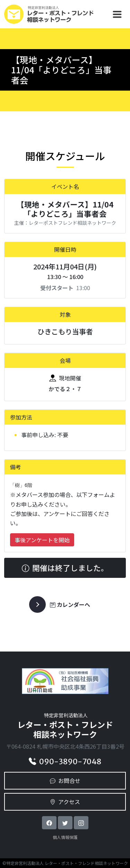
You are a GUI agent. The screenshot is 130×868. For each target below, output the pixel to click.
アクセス (65, 802)
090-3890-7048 (65, 762)
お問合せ (65, 781)
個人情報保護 (65, 837)
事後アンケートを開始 (42, 540)
